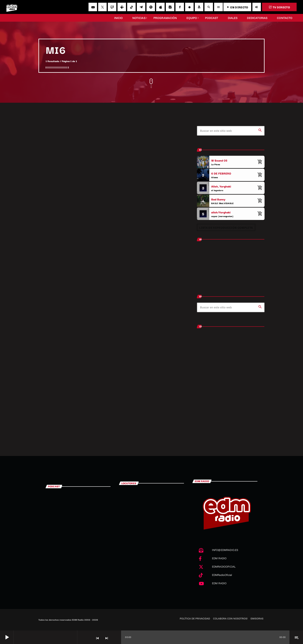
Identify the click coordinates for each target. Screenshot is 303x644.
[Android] (189, 7)
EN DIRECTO (237, 7)
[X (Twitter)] (102, 7)
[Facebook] (180, 7)
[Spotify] (151, 7)
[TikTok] (131, 7)
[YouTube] (93, 7)
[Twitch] (112, 7)
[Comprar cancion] (260, 162)
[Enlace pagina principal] (12, 7)
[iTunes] (160, 7)
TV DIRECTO (279, 7)
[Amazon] (199, 7)
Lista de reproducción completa (226, 227)
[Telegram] (141, 7)
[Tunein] (122, 7)
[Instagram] (170, 7)
